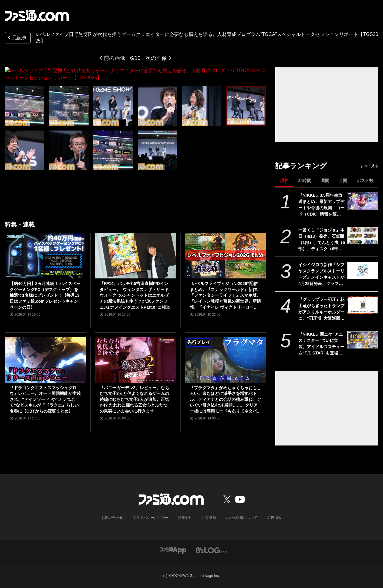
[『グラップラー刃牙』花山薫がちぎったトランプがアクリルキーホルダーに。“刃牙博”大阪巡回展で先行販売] (363, 305)
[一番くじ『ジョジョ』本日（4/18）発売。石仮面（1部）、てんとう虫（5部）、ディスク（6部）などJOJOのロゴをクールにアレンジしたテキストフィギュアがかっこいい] (363, 236)
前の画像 (115, 58)
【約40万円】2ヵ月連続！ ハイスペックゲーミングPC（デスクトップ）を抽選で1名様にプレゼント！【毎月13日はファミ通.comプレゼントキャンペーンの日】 (45, 292)
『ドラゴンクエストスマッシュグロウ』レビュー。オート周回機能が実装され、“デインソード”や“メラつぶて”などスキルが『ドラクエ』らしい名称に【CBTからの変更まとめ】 (45, 396)
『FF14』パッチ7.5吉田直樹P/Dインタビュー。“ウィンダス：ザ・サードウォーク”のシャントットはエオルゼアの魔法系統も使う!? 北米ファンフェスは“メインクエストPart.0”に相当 (135, 292)
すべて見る (369, 166)
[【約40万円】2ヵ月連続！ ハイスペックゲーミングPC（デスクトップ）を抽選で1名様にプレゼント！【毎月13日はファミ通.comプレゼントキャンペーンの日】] (45, 252)
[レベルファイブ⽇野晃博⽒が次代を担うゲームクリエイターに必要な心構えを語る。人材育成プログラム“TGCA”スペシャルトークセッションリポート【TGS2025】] (25, 99)
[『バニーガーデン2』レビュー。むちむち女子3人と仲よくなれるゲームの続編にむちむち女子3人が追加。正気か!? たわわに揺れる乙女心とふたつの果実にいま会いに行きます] (135, 356)
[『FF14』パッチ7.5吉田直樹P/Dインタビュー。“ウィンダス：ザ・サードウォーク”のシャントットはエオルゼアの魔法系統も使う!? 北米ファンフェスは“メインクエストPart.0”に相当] (135, 252)
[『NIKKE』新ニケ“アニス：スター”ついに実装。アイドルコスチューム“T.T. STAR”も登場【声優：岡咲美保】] (363, 340)
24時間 (305, 181)
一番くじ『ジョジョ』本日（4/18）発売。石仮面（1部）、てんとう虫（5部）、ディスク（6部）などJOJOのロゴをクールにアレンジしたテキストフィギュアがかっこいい (322, 240)
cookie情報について (242, 518)
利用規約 (185, 518)
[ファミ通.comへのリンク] (37, 16)
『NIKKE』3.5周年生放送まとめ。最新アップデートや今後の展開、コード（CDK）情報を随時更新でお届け (321, 205)
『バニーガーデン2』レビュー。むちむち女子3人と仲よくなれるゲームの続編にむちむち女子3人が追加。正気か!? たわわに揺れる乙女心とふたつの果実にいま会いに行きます (134, 396)
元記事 (16, 38)
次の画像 (156, 58)
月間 (343, 181)
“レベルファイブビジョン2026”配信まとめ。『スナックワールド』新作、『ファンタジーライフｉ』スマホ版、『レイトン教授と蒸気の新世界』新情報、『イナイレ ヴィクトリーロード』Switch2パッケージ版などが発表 (225, 292)
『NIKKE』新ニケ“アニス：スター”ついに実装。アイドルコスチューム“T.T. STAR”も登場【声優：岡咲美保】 (321, 344)
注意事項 (209, 518)
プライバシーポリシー (151, 518)
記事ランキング (301, 166)
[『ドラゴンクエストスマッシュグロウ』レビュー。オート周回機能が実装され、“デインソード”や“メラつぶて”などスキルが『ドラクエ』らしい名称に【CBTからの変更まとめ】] (45, 356)
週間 (325, 181)
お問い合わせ (112, 518)
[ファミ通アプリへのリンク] (173, 550)
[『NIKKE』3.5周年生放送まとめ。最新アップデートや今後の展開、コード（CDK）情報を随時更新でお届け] (363, 201)
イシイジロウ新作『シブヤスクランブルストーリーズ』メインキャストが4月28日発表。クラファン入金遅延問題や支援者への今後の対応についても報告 (321, 275)
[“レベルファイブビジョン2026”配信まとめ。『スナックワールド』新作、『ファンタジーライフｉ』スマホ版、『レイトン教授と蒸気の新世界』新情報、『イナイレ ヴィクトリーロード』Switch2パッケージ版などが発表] (225, 252)
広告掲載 (274, 518)
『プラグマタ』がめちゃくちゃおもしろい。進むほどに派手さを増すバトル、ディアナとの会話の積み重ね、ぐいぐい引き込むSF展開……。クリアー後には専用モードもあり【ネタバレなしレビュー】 (225, 396)
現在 (284, 181)
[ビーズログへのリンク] (212, 550)
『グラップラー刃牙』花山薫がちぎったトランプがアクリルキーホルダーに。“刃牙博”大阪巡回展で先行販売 (321, 309)
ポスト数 (365, 181)
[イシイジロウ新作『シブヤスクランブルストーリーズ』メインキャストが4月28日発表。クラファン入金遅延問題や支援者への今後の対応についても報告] (363, 270)
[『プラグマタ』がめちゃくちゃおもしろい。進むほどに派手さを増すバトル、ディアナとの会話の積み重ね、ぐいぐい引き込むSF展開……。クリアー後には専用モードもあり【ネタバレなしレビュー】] (225, 356)
